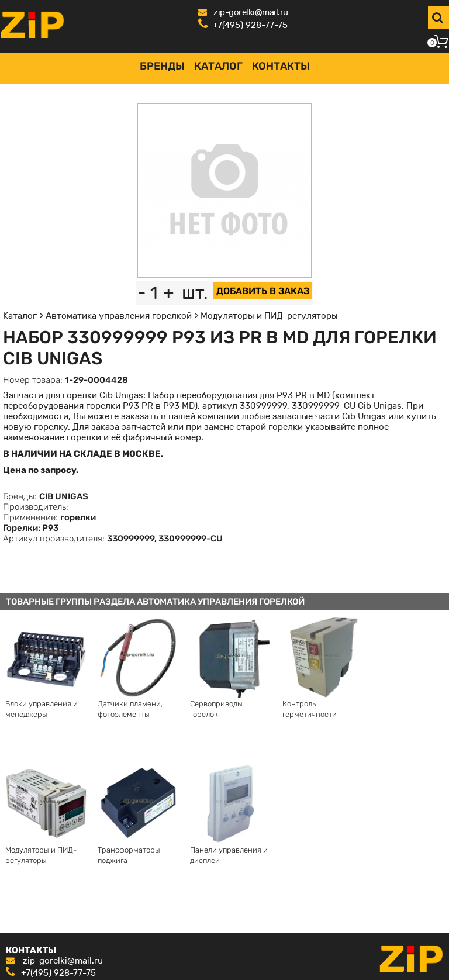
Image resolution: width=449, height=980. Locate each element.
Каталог (218, 66)
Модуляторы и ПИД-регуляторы (269, 316)
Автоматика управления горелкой (119, 316)
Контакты (281, 66)
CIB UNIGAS (64, 496)
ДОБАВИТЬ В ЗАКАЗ (263, 291)
